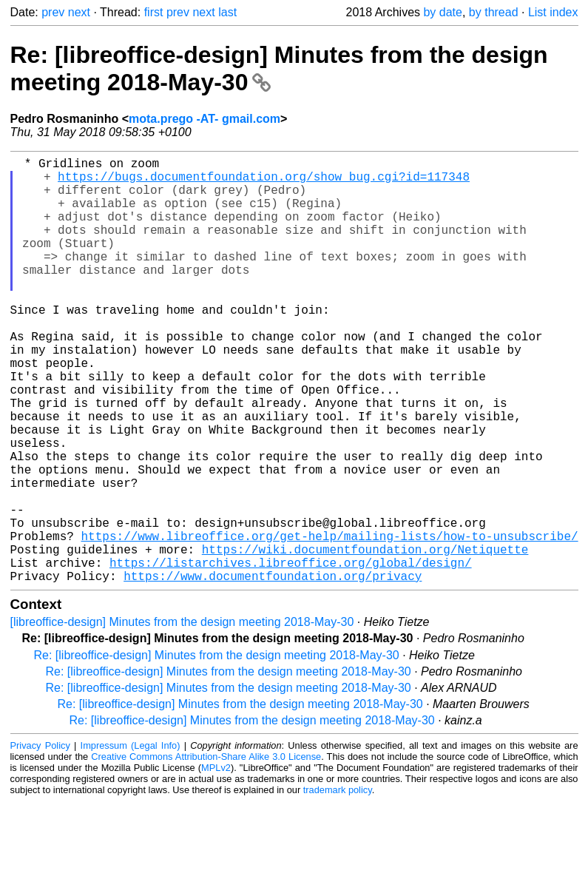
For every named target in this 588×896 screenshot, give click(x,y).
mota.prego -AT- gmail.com (205, 119)
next (79, 12)
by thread (494, 12)
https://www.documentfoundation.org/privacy (273, 670)
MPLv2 (216, 862)
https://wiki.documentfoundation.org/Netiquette (365, 638)
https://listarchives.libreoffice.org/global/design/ (291, 654)
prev (53, 12)
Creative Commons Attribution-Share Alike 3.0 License (206, 851)
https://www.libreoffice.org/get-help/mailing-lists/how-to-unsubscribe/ (330, 622)
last (227, 12)
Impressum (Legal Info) (131, 840)
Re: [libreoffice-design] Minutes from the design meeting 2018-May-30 (217, 750)
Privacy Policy (40, 840)
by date (442, 12)
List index (553, 12)
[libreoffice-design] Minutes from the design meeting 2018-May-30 (182, 717)
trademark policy (338, 885)
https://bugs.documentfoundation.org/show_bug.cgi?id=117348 (264, 182)
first (154, 12)
